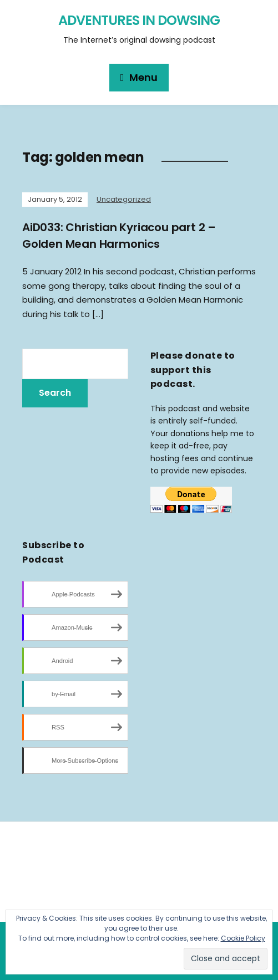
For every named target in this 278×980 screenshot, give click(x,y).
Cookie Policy (243, 938)
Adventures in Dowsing (139, 20)
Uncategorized (124, 199)
